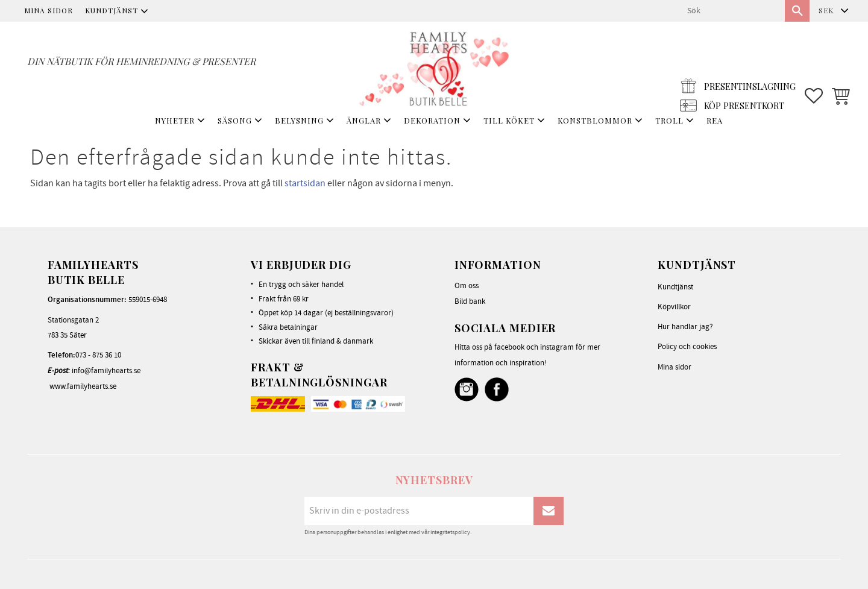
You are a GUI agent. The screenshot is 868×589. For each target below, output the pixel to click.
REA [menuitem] (715, 120)
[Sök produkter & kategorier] (731, 11)
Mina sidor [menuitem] (49, 10)
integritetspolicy (450, 532)
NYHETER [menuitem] (175, 120)
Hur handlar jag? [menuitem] (685, 327)
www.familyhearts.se (83, 386)
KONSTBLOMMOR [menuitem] (595, 120)
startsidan (305, 183)
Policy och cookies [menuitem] (687, 347)
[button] (814, 67)
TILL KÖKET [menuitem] (509, 120)
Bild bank (470, 301)
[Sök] (797, 11)
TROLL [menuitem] (669, 120)
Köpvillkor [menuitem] (674, 307)
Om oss (467, 286)
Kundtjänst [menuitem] (112, 10)
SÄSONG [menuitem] (235, 120)
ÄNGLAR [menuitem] (364, 120)
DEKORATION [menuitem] (432, 120)
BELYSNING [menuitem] (299, 120)
